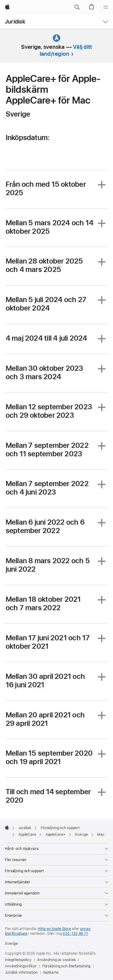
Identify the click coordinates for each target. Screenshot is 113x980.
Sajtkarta (51, 972)
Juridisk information (21, 972)
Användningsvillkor (21, 966)
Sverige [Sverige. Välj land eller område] (11, 944)
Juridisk (15, 22)
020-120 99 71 (75, 934)
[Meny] (106, 7)
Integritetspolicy (18, 960)
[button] (77, 7)
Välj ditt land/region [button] (66, 50)
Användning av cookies (56, 960)
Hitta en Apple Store (54, 929)
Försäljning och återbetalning (66, 966)
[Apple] (7, 7)
